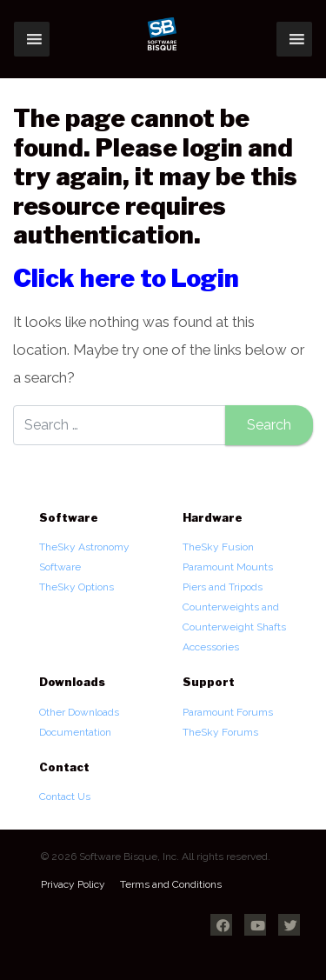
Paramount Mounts (228, 567)
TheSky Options (77, 587)
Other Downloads (79, 712)
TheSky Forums (220, 732)
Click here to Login (126, 278)
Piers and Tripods (223, 587)
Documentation (75, 732)
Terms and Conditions (171, 884)
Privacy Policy (73, 884)
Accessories (211, 647)
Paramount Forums (228, 712)
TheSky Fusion (218, 547)
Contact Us (65, 797)
